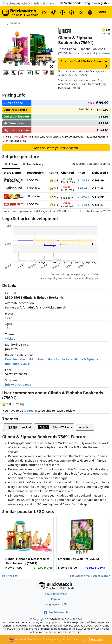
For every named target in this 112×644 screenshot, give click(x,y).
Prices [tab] (11, 164)
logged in (30, 410)
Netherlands (71, 3)
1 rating (105, 33)
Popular (56, 599)
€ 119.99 (83, 196)
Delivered (99, 173)
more (106, 53)
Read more (97, 639)
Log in (89, 3)
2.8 (54, 180)
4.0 (54, 196)
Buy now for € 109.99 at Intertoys (84, 64)
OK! (85, 640)
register (104, 3)
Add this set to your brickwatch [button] (56, 148)
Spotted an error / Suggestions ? (90, 576)
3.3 (54, 188)
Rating (53, 173)
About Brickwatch (56, 594)
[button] (52, 67)
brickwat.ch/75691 (18, 384)
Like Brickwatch (56, 612)
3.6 (54, 204)
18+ (8, 328)
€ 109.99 (83, 180)
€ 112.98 (98, 188)
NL (59, 604)
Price (81, 173)
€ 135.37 (98, 204)
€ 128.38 (83, 204)
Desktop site (10, 576)
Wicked (10, 338)
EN (65, 604)
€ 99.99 (83, 188)
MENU (103, 12)
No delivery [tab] (33, 164)
